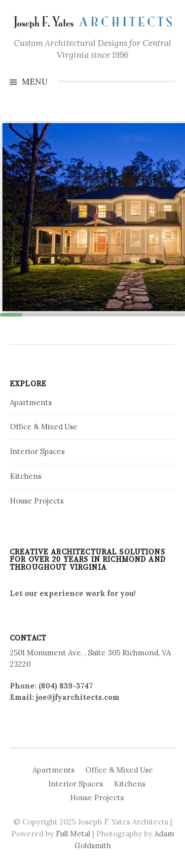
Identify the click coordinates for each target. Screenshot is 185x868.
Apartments (31, 402)
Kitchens (26, 476)
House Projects (37, 501)
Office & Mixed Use (44, 427)
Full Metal (73, 834)
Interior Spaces (37, 451)
